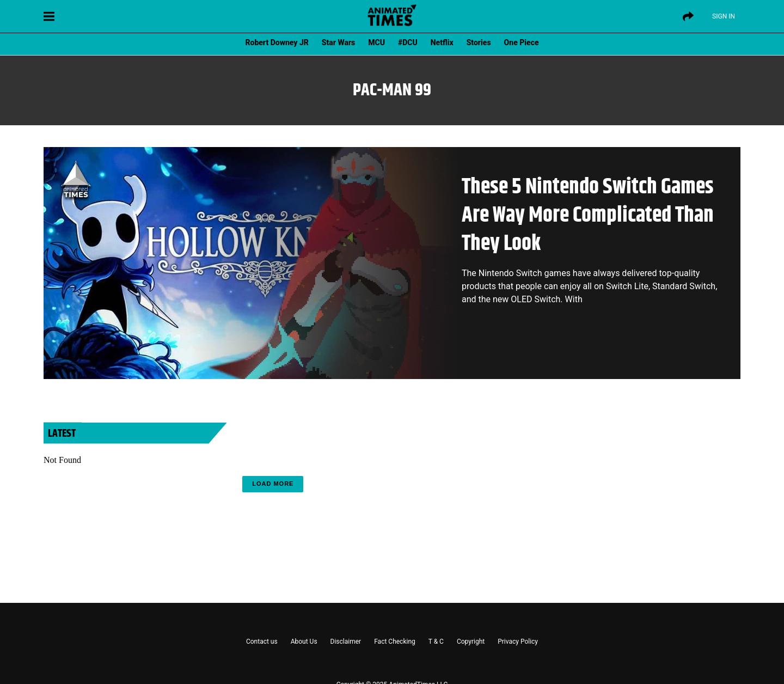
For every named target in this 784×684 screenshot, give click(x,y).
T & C (436, 642)
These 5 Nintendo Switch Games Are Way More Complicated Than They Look (588, 215)
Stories (479, 42)
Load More (273, 484)
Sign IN (724, 16)
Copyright (471, 642)
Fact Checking (395, 642)
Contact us (262, 642)
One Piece (522, 42)
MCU (376, 42)
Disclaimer (346, 642)
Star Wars (338, 42)
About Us (304, 642)
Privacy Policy (518, 642)
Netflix (442, 42)
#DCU (408, 42)
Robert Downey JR (277, 42)
